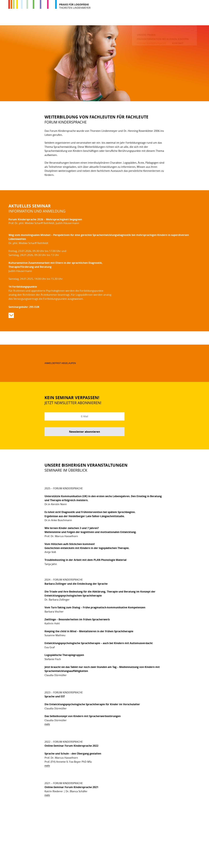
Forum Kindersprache (164, 19)
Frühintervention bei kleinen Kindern (118, 19)
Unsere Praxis (77, 19)
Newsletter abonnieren (85, 432)
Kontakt (190, 19)
